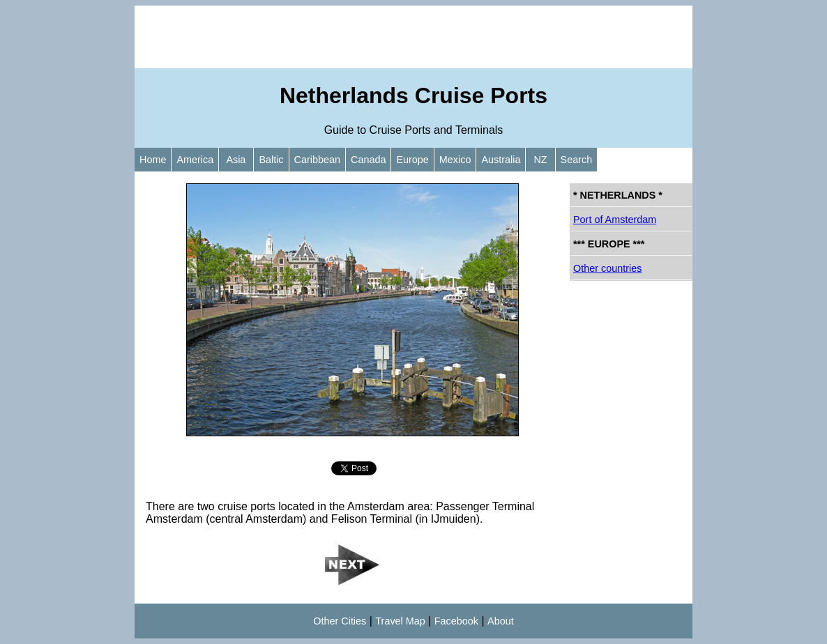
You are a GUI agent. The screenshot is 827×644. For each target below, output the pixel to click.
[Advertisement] (413, 37)
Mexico (455, 160)
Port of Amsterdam (615, 220)
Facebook (456, 621)
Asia (236, 160)
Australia (501, 160)
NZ (540, 160)
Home (153, 160)
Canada (368, 160)
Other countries (607, 268)
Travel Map (400, 621)
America (195, 160)
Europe (412, 160)
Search (577, 160)
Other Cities (340, 621)
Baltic (271, 160)
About (501, 621)
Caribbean (317, 160)
